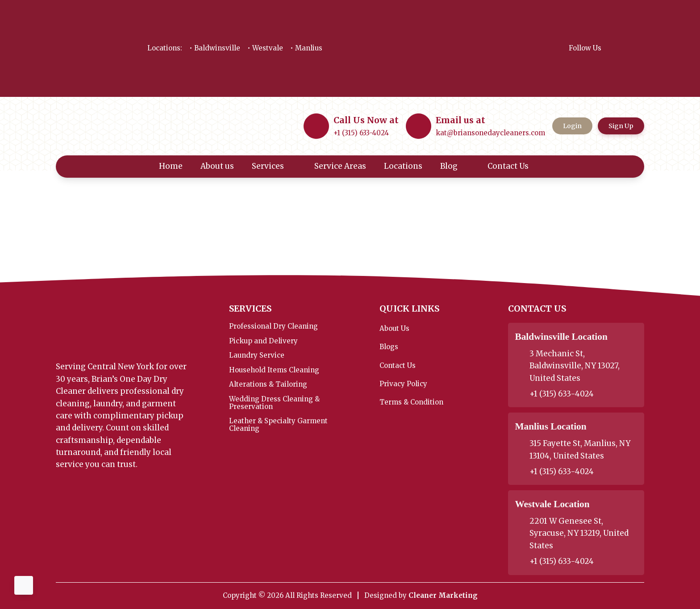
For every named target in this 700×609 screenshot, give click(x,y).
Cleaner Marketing (443, 595)
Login (572, 126)
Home (171, 166)
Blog (455, 166)
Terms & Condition (411, 402)
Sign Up (621, 126)
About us (217, 166)
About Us (394, 328)
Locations (403, 166)
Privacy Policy (403, 384)
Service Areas (340, 166)
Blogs (389, 347)
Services (274, 166)
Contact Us (514, 166)
